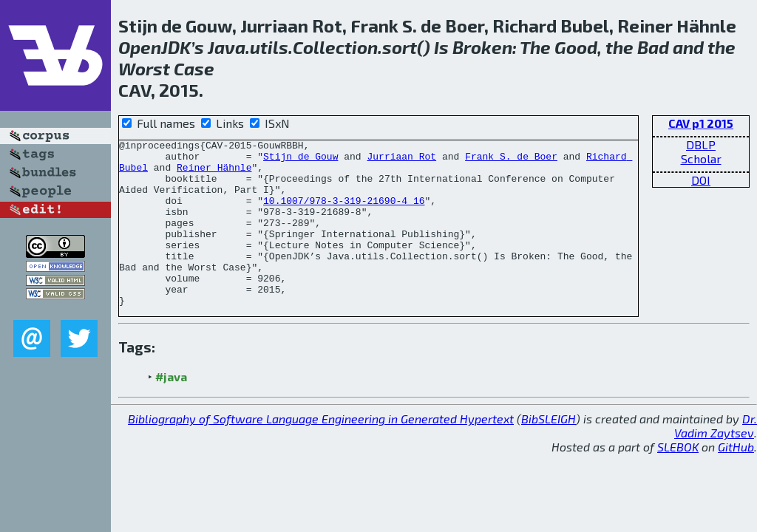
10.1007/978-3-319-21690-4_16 (344, 214)
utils (269, 47)
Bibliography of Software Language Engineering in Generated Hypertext (321, 452)
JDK (176, 47)
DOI (701, 180)
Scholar (701, 158)
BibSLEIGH (549, 452)
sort (400, 47)
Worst (144, 68)
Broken (482, 47)
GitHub (736, 480)
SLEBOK (678, 480)
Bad (653, 47)
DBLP (701, 144)
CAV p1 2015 (701, 123)
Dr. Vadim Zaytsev (716, 459)
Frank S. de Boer (511, 160)
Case (194, 68)
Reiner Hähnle (214, 174)
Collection (335, 47)
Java (227, 47)
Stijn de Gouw (301, 160)
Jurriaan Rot (401, 160)
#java (171, 410)
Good (576, 47)
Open (140, 47)
